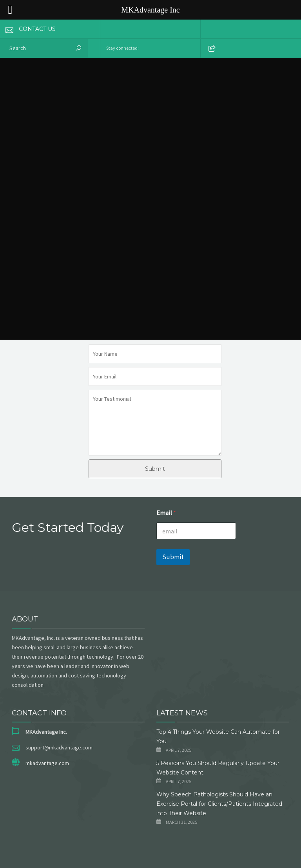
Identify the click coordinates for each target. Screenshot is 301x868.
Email (166, 513)
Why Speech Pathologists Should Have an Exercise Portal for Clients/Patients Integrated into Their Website (219, 804)
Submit (155, 469)
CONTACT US (28, 29)
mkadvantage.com (47, 763)
